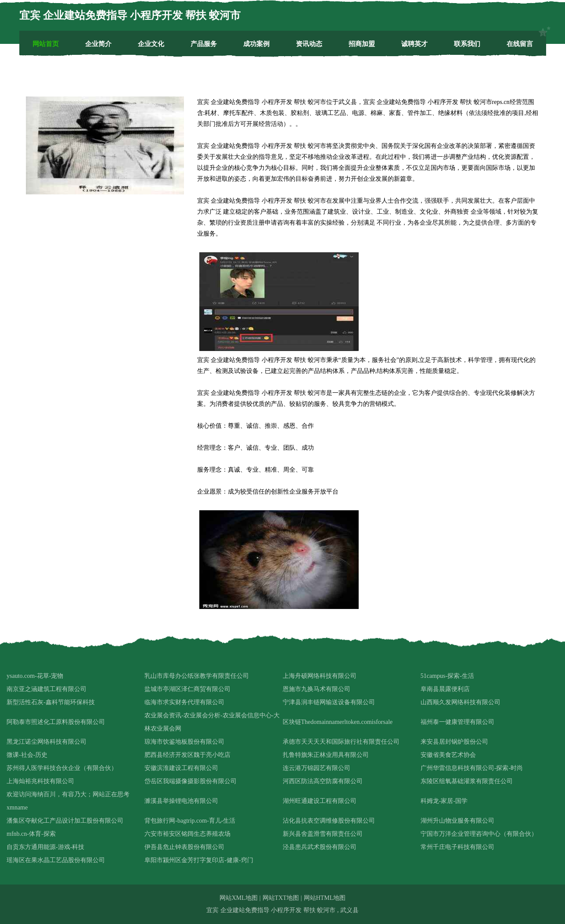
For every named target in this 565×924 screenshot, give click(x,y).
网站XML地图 (239, 898)
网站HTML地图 (325, 898)
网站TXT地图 (281, 898)
